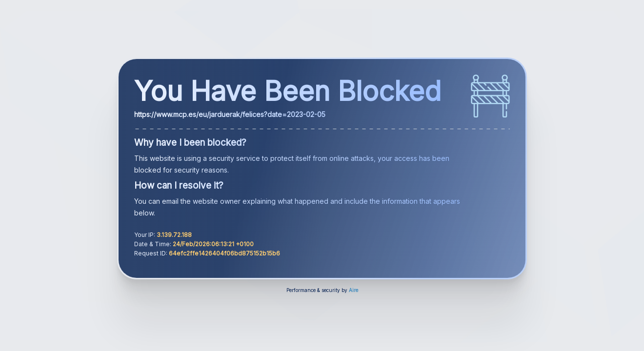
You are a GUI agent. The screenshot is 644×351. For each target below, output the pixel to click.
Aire (353, 290)
